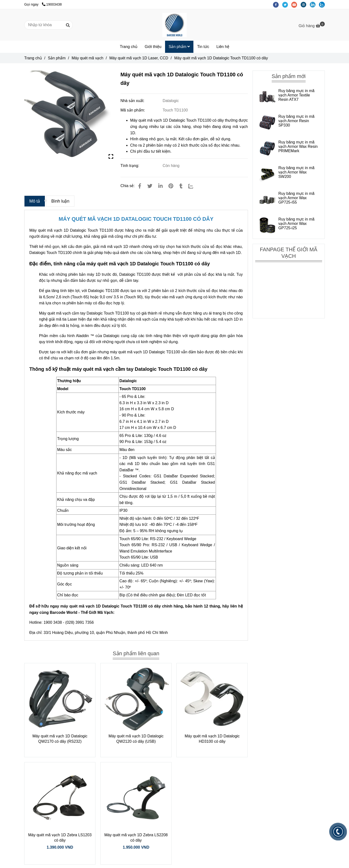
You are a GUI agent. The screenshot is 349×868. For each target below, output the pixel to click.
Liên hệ (223, 47)
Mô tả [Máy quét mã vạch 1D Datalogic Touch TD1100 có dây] (35, 201)
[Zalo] (194, 186)
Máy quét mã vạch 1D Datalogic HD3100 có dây (212, 739)
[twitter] (287, 4)
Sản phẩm (179, 47)
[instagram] (305, 4)
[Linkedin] (160, 186)
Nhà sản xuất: (133, 101)
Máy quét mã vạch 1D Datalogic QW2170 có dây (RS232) (60, 739)
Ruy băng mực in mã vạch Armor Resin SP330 (296, 121)
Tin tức (203, 47)
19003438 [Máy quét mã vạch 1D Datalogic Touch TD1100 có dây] (52, 4)
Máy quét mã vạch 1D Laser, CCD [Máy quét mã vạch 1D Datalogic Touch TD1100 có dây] (139, 58)
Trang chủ (129, 47)
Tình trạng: (130, 166)
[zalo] (323, 4)
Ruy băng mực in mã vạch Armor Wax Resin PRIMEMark (298, 146)
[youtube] (296, 4)
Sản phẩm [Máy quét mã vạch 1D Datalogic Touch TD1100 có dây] (57, 58)
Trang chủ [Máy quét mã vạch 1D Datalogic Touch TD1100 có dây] (33, 58)
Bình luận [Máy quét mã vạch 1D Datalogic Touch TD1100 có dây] (60, 201)
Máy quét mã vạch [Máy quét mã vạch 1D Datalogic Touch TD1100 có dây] (88, 58)
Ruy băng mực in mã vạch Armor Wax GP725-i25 (296, 224)
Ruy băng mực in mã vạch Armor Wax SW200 (296, 172)
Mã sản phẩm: (133, 110)
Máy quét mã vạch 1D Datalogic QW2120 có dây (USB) (136, 739)
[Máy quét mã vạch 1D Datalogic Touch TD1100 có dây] (174, 25)
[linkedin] (314, 4)
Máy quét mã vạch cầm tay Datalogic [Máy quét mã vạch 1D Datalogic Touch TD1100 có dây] (71, 313)
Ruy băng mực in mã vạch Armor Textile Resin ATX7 (296, 95)
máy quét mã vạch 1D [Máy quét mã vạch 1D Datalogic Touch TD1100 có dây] (129, 352)
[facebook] (278, 4)
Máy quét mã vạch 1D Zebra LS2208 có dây (136, 838)
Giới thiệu (153, 47)
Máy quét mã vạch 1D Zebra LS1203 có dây (60, 838)
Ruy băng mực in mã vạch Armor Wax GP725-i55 (296, 198)
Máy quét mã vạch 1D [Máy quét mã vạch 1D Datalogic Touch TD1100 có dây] (49, 230)
